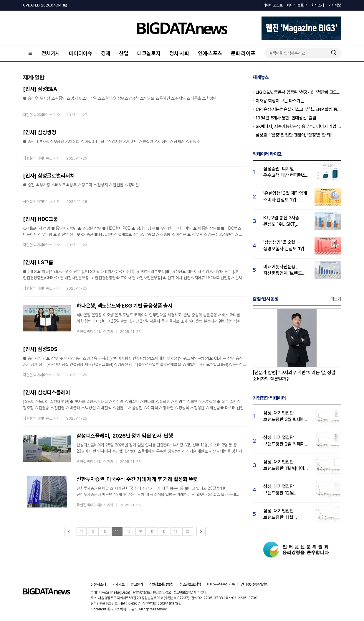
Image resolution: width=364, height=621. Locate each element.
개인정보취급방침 (161, 584)
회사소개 (318, 5)
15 (129, 531)
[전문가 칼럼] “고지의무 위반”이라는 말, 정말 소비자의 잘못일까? (294, 376)
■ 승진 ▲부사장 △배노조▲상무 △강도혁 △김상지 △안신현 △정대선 (81, 185)
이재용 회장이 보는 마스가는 (280, 101)
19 (176, 531)
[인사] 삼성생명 (40, 132)
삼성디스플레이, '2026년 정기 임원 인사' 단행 (125, 436)
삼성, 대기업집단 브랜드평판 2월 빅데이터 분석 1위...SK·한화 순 (286, 441)
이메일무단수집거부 (221, 584)
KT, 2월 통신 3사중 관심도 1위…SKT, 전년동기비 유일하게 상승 (282, 221)
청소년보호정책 (190, 584)
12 (93, 531)
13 (105, 531)
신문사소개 (98, 584)
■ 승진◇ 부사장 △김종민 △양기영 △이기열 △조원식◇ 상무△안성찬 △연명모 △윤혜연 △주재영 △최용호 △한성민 (120, 98)
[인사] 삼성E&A (40, 89)
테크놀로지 (149, 53)
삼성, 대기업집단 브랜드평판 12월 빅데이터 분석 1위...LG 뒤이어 (284, 490)
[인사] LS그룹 (38, 262)
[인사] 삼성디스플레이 (47, 392)
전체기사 (51, 53)
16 (141, 531)
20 (188, 531)
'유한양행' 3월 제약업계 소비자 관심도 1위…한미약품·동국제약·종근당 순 (285, 197)
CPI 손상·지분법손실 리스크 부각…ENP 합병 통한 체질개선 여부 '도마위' (298, 109)
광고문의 (136, 584)
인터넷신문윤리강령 (254, 584)
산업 (124, 53)
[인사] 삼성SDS (40, 349)
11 (82, 531)
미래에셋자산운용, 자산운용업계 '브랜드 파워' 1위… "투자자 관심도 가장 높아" (283, 270)
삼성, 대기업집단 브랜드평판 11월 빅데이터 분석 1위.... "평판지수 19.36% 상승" (282, 514)
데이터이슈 (81, 53)
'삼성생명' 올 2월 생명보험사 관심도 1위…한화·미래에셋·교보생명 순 (286, 246)
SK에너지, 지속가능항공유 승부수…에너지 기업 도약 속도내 (298, 126)
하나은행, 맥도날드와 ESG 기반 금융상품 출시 (125, 306)
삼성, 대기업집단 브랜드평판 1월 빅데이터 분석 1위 (286, 465)
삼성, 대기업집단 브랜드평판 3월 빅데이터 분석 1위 (286, 417)
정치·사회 (179, 53)
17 (152, 531)
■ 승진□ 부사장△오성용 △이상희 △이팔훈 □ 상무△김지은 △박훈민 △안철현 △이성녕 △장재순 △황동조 (111, 142)
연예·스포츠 (210, 53)
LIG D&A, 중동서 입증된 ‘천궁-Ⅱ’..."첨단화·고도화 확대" (298, 92)
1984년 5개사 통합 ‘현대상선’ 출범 (286, 118)
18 (164, 531)
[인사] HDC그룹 (40, 219)
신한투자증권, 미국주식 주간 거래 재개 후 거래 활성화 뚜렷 (137, 479)
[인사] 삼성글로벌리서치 (49, 176)
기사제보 (335, 5)
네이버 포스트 (273, 5)
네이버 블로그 (297, 5)
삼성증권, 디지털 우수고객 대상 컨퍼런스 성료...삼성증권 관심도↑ (286, 172)
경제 (106, 53)
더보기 (336, 299)
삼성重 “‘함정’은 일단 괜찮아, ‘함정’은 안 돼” (294, 135)
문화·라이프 (243, 53)
